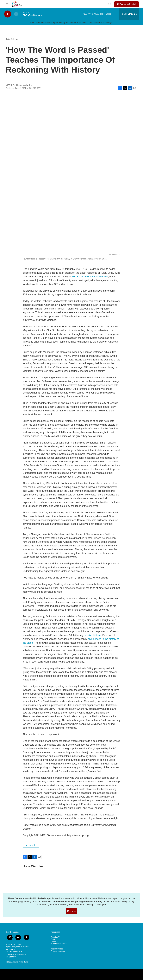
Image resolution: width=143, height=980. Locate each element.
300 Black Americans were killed (90, 277)
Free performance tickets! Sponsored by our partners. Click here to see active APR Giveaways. (71, 23)
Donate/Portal (128, 4)
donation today (120, 902)
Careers (54, 942)
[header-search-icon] (110, 4)
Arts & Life (12, 39)
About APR (56, 937)
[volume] (16, 14)
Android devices (58, 951)
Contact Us (56, 939)
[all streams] (129, 14)
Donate (71, 911)
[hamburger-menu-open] (7, 4)
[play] (8, 14)
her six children (92, 635)
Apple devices (57, 949)
